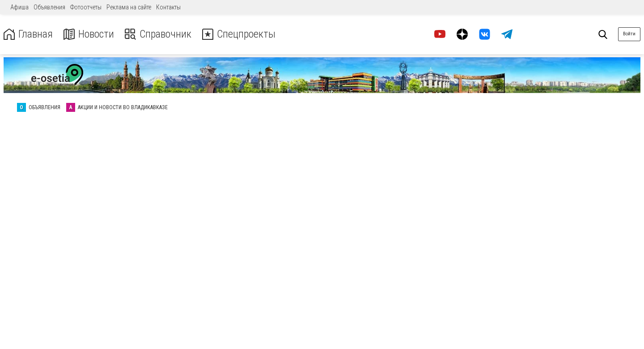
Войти (629, 34)
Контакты (168, 7)
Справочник (158, 34)
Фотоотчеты (86, 7)
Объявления (49, 7)
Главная (28, 34)
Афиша (19, 7)
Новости (89, 34)
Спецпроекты (239, 34)
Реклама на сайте (129, 7)
